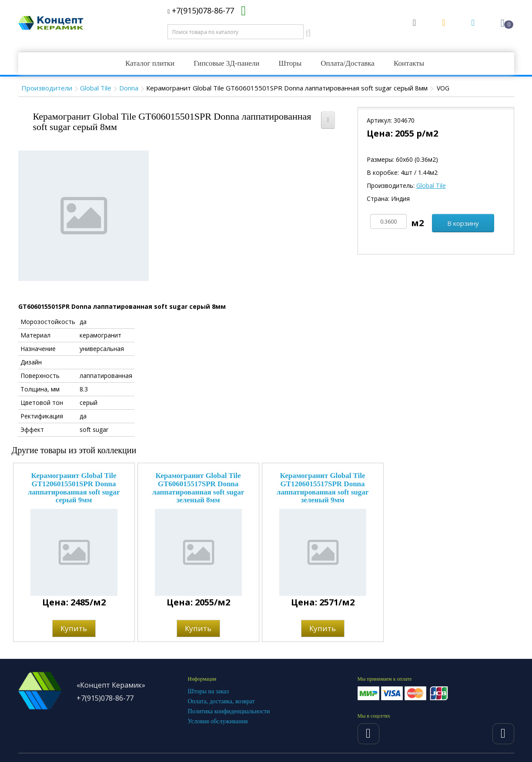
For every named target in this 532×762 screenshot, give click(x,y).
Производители (47, 88)
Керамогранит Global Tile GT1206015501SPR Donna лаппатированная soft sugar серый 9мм (74, 488)
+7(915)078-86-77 (201, 10)
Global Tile (96, 88)
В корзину (463, 223)
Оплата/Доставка (348, 63)
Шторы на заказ (208, 691)
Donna (129, 88)
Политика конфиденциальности (229, 711)
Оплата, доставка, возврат (221, 701)
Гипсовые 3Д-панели (226, 63)
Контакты (409, 63)
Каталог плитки (150, 63)
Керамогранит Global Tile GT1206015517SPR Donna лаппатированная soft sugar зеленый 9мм (323, 488)
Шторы (290, 63)
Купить (74, 628)
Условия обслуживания (218, 721)
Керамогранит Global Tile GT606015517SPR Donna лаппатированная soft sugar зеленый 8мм (198, 488)
